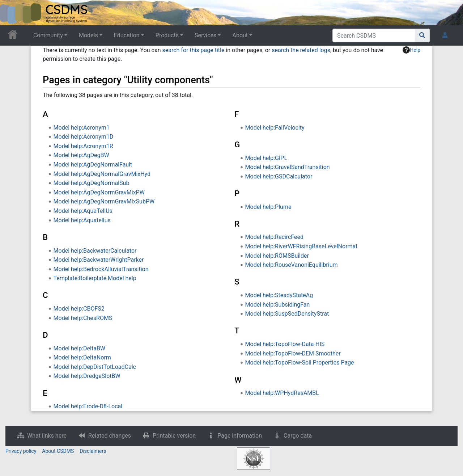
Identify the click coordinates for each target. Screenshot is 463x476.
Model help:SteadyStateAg (279, 295)
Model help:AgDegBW (81, 155)
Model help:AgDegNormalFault (93, 165)
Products (167, 35)
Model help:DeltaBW (79, 348)
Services (205, 35)
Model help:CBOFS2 (79, 309)
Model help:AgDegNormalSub (92, 183)
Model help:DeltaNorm (82, 357)
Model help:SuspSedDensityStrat (287, 314)
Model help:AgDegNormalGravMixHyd (102, 174)
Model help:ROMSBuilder (277, 256)
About (240, 35)
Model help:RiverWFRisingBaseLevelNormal (301, 246)
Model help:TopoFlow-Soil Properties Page (300, 363)
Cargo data (298, 436)
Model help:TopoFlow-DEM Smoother (293, 353)
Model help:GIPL (266, 158)
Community (48, 35)
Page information (240, 436)
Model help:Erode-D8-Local (88, 406)
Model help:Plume (268, 207)
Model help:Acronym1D (84, 137)
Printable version (174, 436)
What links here (47, 436)
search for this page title (193, 50)
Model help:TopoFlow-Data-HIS (285, 344)
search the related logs (301, 50)
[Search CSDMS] (374, 35)
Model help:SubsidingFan (278, 305)
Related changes (110, 436)
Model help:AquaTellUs (83, 211)
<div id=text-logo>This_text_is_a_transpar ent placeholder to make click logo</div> (12, 13)
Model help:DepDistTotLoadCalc (95, 367)
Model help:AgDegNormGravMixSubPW (104, 201)
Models (88, 35)
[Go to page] (422, 35)
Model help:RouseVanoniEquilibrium (292, 265)
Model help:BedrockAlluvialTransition (101, 269)
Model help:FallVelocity (275, 128)
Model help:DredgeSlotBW (87, 376)
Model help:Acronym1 (82, 128)
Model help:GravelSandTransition (288, 167)
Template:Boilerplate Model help (95, 278)
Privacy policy (21, 451)
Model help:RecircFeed (274, 237)
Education (127, 35)
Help (411, 50)
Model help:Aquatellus (82, 220)
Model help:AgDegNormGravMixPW (99, 192)
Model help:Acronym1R (83, 146)
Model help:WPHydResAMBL (282, 393)
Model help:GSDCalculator (279, 176)
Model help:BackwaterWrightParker (99, 260)
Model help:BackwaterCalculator (95, 251)
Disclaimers (93, 451)
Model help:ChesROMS (83, 318)
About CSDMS (58, 451)
